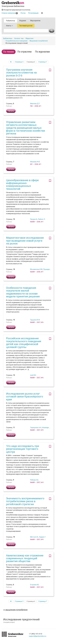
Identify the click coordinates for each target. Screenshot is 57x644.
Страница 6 (31, 62)
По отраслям (25, 52)
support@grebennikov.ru (38, 636)
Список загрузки (10, 13)
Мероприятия (35, 21)
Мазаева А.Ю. (35, 162)
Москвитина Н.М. (36, 269)
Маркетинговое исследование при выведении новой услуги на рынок (25, 241)
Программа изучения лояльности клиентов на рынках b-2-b (21, 73)
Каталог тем (19, 38)
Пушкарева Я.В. (49, 269)
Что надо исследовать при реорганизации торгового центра (23, 449)
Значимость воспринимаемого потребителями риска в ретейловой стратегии (25, 501)
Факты (9, 26)
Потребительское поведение (16, 41)
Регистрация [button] (33, 13)
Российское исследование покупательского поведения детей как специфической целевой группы (24, 343)
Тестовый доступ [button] (26, 26)
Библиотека (8, 38)
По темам (9, 52)
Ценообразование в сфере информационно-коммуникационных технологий (22, 185)
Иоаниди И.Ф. (47, 428)
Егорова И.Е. (35, 585)
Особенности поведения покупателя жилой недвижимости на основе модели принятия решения (23, 292)
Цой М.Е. (33, 375)
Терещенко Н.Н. (36, 428)
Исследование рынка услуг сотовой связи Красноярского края (25, 397)
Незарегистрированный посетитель (16, 10)
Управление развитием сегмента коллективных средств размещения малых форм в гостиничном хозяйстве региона (26, 128)
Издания (23, 21)
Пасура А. (34, 219)
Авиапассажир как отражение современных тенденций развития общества (25, 558)
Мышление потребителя (39, 41)
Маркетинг (30, 38)
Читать (11, 111)
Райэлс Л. (42, 219)
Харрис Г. (43, 537)
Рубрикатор (11, 21)
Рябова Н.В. (34, 480)
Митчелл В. (34, 537)
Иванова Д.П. (35, 104)
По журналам (42, 52)
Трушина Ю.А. (35, 320)
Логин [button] (23, 13)
